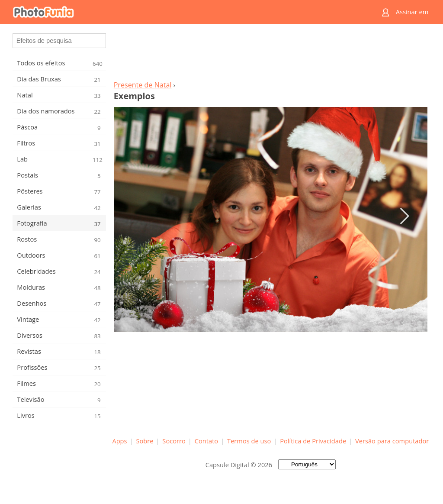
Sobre (144, 441)
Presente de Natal (143, 85)
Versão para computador (392, 441)
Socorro (174, 441)
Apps (119, 441)
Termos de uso (249, 441)
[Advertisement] (270, 55)
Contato (206, 441)
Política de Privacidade (313, 441)
